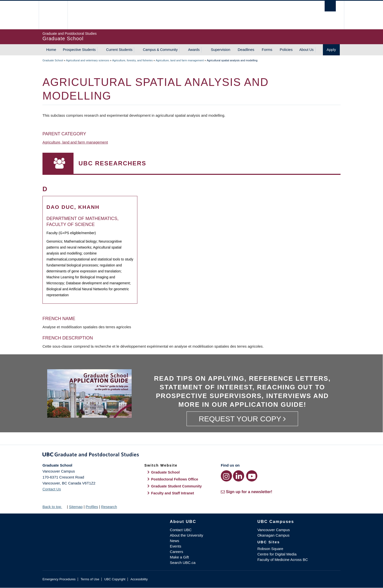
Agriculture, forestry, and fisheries (133, 60)
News (175, 541)
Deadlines (246, 50)
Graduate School (53, 60)
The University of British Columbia (53, 15)
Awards (194, 50)
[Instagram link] (226, 476)
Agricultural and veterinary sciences (88, 60)
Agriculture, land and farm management (180, 60)
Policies (286, 50)
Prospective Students (79, 50)
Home (51, 50)
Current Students (119, 50)
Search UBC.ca (183, 563)
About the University (187, 535)
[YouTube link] (252, 476)
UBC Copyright (115, 579)
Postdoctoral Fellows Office (175, 479)
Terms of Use (90, 579)
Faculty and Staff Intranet (172, 493)
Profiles (92, 507)
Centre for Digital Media (277, 554)
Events (176, 546)
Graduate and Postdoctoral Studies (191, 455)
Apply (331, 50)
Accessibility (139, 579)
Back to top (54, 507)
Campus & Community (160, 50)
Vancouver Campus (274, 530)
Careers (176, 552)
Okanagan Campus (273, 535)
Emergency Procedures (59, 579)
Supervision (221, 50)
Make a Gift (179, 557)
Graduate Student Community (176, 486)
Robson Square (270, 549)
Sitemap (76, 507)
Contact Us (52, 489)
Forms (267, 50)
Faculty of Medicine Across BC (283, 560)
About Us (306, 50)
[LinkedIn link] (239, 476)
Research (109, 507)
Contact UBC (181, 530)
